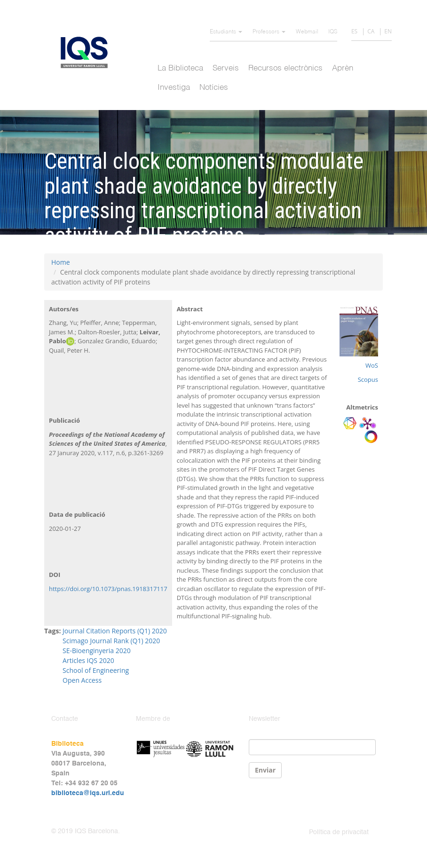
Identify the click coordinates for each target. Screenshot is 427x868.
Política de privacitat (339, 832)
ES (354, 31)
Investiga (174, 88)
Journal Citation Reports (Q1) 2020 (115, 631)
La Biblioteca (180, 68)
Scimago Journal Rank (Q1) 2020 (111, 641)
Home (61, 262)
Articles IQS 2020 (88, 660)
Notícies (214, 88)
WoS (372, 365)
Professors (269, 32)
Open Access (82, 680)
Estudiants (226, 32)
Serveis (226, 68)
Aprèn (343, 68)
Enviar (265, 770)
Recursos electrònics (285, 68)
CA (371, 31)
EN (388, 31)
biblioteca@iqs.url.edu (88, 793)
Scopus (368, 379)
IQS (333, 32)
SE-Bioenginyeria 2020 (97, 651)
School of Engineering (96, 670)
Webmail (307, 32)
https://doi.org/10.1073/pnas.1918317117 (108, 589)
